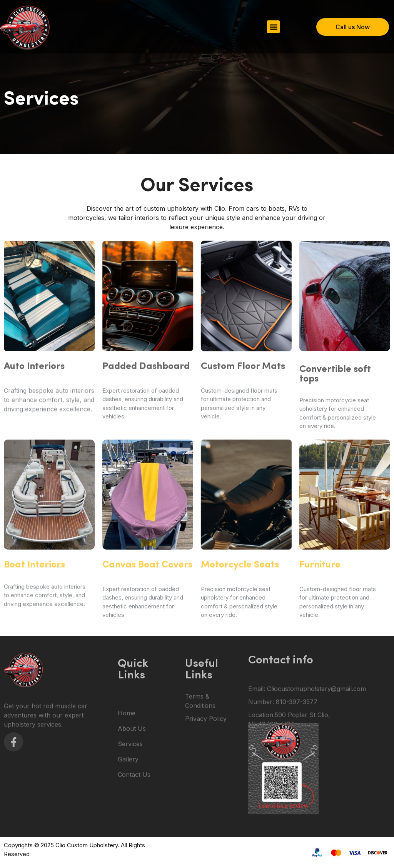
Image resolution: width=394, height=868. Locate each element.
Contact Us (134, 808)
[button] (273, 27)
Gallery (128, 793)
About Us (132, 762)
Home (127, 746)
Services (130, 777)
